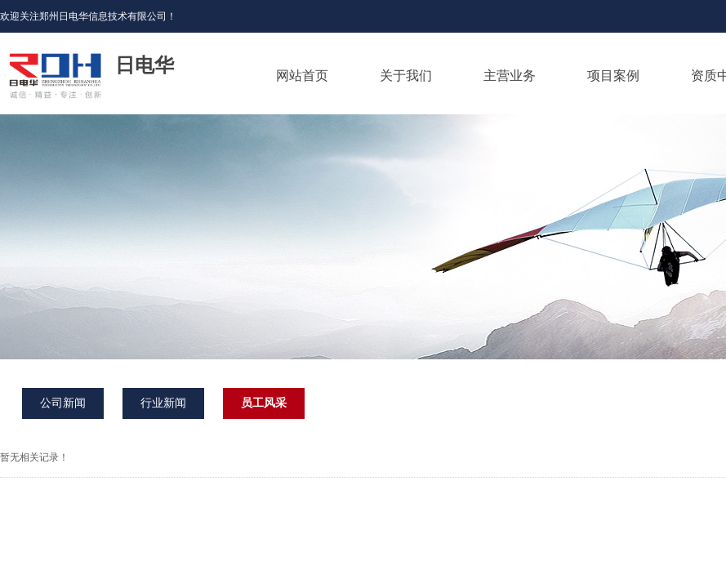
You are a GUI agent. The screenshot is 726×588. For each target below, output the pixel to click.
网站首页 (302, 76)
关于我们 (406, 76)
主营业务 (510, 76)
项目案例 (613, 76)
